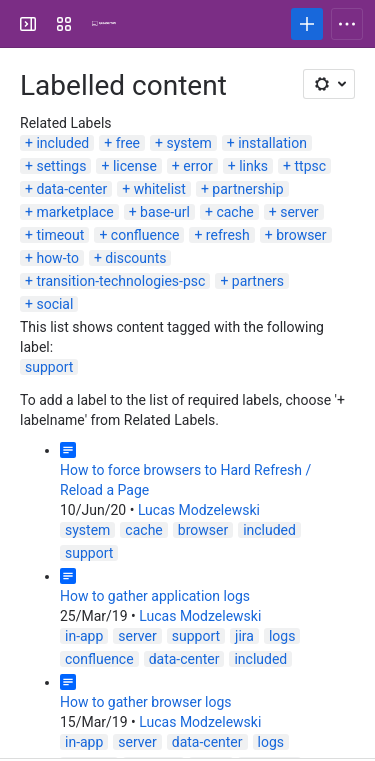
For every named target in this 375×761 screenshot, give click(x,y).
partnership (247, 189)
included (62, 143)
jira (244, 636)
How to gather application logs (155, 596)
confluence (145, 235)
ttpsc (311, 166)
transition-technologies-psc (120, 281)
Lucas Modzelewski (199, 510)
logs (282, 636)
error (198, 166)
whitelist (160, 189)
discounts (135, 258)
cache (234, 212)
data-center (71, 189)
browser (301, 235)
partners (258, 281)
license (135, 166)
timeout (60, 235)
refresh (228, 235)
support (49, 367)
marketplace (74, 212)
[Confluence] (104, 24)
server (299, 212)
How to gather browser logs (146, 702)
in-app (84, 636)
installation (272, 143)
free (128, 143)
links (253, 166)
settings (61, 166)
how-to (57, 258)
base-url (165, 212)
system (188, 143)
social (54, 304)
